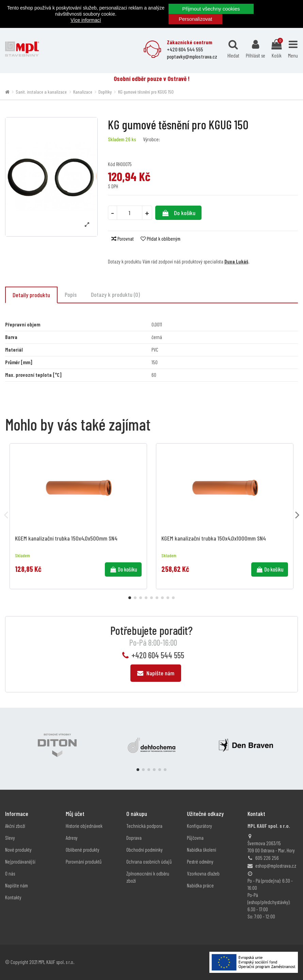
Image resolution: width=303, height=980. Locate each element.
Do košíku (178, 213)
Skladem (116, 139)
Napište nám (156, 673)
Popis (71, 294)
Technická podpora (144, 826)
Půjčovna (195, 838)
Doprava (134, 838)
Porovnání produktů (84, 862)
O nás (10, 873)
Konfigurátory (200, 826)
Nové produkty (18, 850)
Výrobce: (151, 139)
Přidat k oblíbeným (161, 239)
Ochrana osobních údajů (149, 862)
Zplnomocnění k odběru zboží (148, 877)
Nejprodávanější (20, 862)
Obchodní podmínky (145, 850)
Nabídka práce (200, 885)
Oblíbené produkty (83, 850)
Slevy (10, 838)
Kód (111, 164)
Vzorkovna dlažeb (203, 873)
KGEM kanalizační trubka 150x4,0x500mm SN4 (66, 538)
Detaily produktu (31, 295)
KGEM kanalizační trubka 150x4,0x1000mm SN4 (214, 538)
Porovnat (123, 239)
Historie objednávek (84, 826)
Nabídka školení (202, 850)
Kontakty (13, 897)
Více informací (86, 20)
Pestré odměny (200, 862)
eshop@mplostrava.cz (276, 866)
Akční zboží (15, 826)
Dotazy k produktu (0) (115, 294)
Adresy (72, 838)
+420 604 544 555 (158, 655)
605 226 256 (267, 858)
